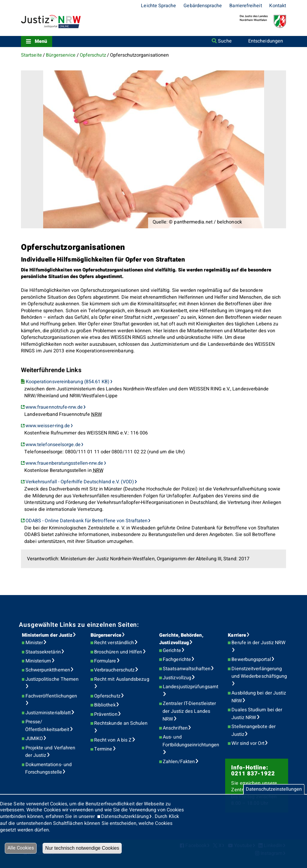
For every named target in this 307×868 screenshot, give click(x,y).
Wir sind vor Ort (248, 743)
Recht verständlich (114, 643)
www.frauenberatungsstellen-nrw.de (64, 463)
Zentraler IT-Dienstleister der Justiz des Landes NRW (189, 711)
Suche (225, 41)
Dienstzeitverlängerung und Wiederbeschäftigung (259, 673)
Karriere (237, 635)
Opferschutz (93, 55)
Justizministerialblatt (48, 713)
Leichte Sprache (158, 6)
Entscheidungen (266, 41)
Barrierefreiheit (246, 6)
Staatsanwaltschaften (187, 669)
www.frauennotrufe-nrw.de (54, 407)
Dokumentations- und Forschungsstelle (48, 769)
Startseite (31, 55)
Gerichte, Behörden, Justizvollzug (181, 639)
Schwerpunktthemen (48, 670)
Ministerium (38, 661)
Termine (103, 749)
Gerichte (172, 650)
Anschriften (175, 728)
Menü (41, 41)
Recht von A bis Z (113, 740)
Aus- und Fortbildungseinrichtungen (191, 741)
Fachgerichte (177, 659)
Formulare (105, 661)
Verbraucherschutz (114, 670)
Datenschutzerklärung (125, 816)
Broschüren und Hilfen (118, 652)
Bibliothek (105, 705)
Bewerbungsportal (251, 659)
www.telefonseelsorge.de (53, 445)
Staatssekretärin (43, 652)
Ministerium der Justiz (47, 635)
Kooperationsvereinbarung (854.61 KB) (68, 382)
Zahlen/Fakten (179, 762)
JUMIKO (34, 739)
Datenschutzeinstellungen (274, 789)
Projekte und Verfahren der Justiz (50, 752)
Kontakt (278, 6)
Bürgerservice (61, 55)
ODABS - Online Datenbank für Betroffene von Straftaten (86, 521)
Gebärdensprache (203, 6)
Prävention (106, 714)
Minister (34, 643)
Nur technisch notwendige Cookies (82, 848)
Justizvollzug (177, 678)
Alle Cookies (21, 848)
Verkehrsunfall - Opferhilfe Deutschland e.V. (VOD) (80, 482)
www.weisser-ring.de (48, 426)
